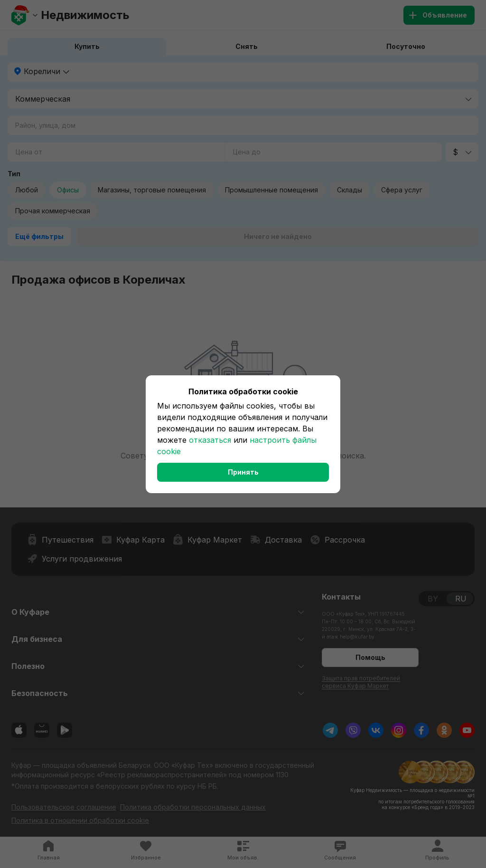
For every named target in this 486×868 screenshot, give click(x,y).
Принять (243, 472)
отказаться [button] (210, 440)
